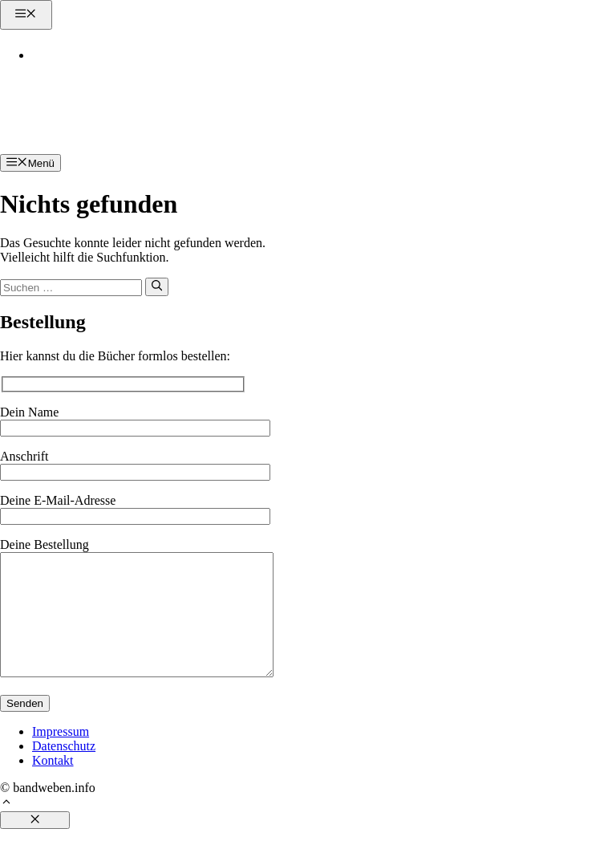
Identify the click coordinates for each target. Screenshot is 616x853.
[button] (6, 828)
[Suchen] (157, 286)
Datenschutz (64, 770)
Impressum (61, 756)
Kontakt (67, 55)
